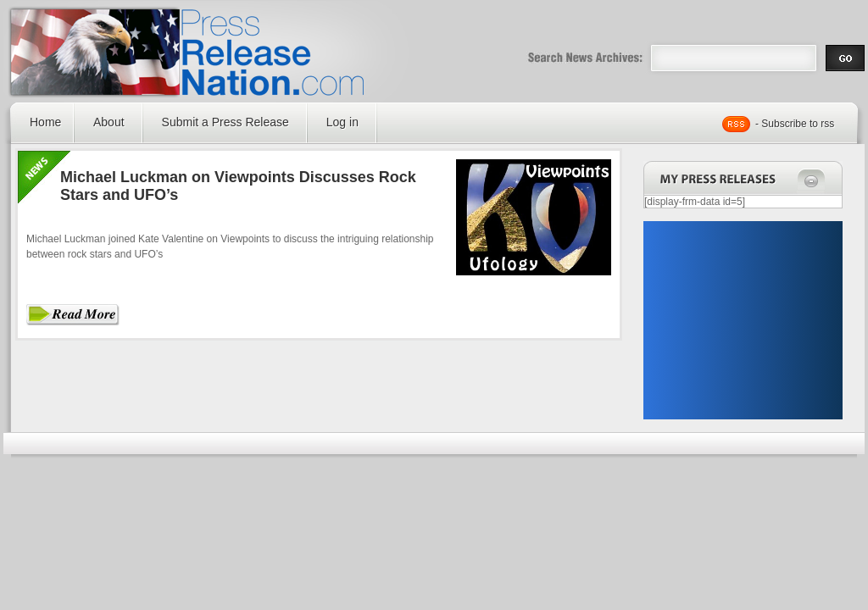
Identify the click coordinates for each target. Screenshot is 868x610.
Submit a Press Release (225, 122)
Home (45, 122)
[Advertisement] (743, 320)
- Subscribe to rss (795, 124)
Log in (342, 122)
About (109, 122)
